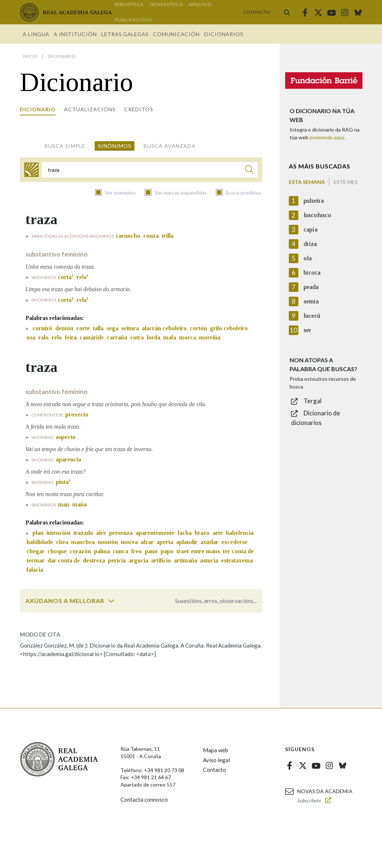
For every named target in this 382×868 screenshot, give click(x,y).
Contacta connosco (144, 799)
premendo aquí (327, 137)
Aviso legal (216, 760)
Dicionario (38, 109)
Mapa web (215, 750)
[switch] (111, 601)
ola (308, 258)
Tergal (313, 401)
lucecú (312, 316)
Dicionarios (224, 34)
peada (311, 287)
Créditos (139, 109)
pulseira (314, 201)
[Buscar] (249, 170)
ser (307, 330)
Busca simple (65, 146)
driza (310, 244)
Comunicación (176, 34)
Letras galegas (125, 34)
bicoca (312, 273)
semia (311, 301)
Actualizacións (90, 109)
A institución (75, 34)
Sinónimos (115, 146)
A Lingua (36, 34)
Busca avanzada (170, 146)
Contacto (257, 12)
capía (311, 229)
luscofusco (317, 215)
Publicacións (133, 20)
